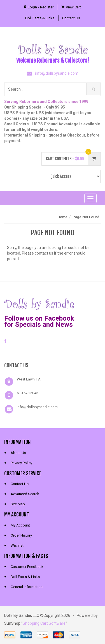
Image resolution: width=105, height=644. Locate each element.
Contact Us (71, 18)
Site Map (18, 504)
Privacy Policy (21, 463)
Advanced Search (25, 494)
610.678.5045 (27, 393)
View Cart (73, 7)
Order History (21, 535)
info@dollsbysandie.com (57, 73)
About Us (18, 453)
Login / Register (41, 7)
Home (62, 217)
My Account (20, 525)
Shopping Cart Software (44, 623)
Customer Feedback (27, 567)
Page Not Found (86, 217)
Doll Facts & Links (40, 18)
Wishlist (17, 545)
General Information (27, 587)
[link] (53, 352)
